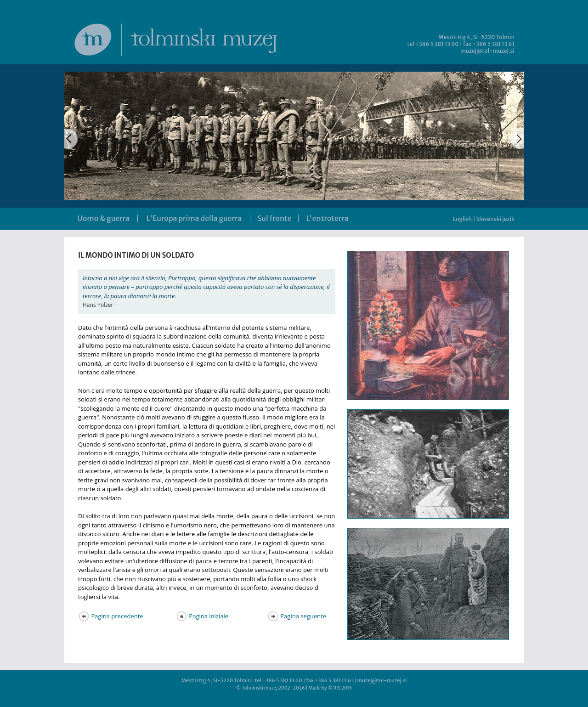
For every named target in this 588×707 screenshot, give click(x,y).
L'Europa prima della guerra (194, 218)
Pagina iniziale (202, 616)
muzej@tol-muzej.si (487, 51)
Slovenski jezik (495, 219)
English (462, 219)
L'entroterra (328, 218)
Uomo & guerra (103, 218)
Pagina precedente (111, 616)
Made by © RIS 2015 (330, 688)
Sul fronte (274, 218)
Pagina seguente (297, 616)
